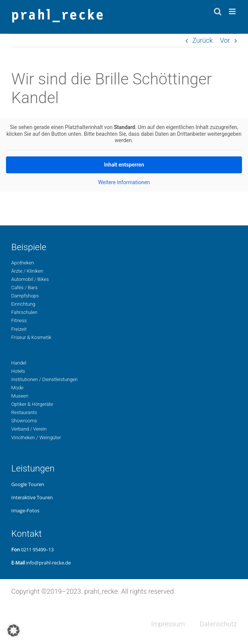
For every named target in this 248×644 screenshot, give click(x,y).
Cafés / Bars (24, 287)
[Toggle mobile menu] (233, 11)
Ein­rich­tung (23, 304)
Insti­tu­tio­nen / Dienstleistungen (44, 379)
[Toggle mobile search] (218, 11)
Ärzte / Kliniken (27, 271)
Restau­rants (24, 412)
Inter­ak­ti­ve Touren (32, 497)
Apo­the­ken (23, 263)
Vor (225, 40)
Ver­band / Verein (29, 429)
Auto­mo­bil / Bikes (30, 279)
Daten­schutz (218, 624)
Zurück (202, 40)
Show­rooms (24, 421)
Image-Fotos (25, 510)
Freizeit (19, 329)
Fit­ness (19, 320)
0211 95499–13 (37, 549)
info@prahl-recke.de (48, 563)
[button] (13, 630)
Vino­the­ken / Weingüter (36, 438)
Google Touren (28, 484)
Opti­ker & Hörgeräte (32, 404)
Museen (20, 396)
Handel (19, 363)
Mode (17, 388)
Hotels (18, 371)
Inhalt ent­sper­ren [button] (124, 164)
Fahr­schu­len (24, 312)
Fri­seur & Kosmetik (31, 337)
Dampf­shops (25, 296)
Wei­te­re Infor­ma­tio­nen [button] (124, 182)
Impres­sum (168, 624)
